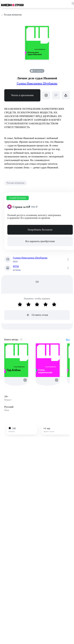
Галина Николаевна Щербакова (37, 83)
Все (68, 339)
